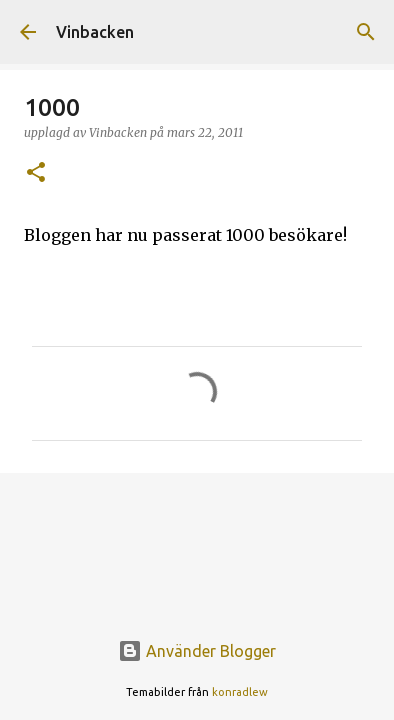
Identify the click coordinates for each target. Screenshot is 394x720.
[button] (36, 173)
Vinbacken (95, 32)
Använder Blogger (197, 651)
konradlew (240, 692)
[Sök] (366, 32)
